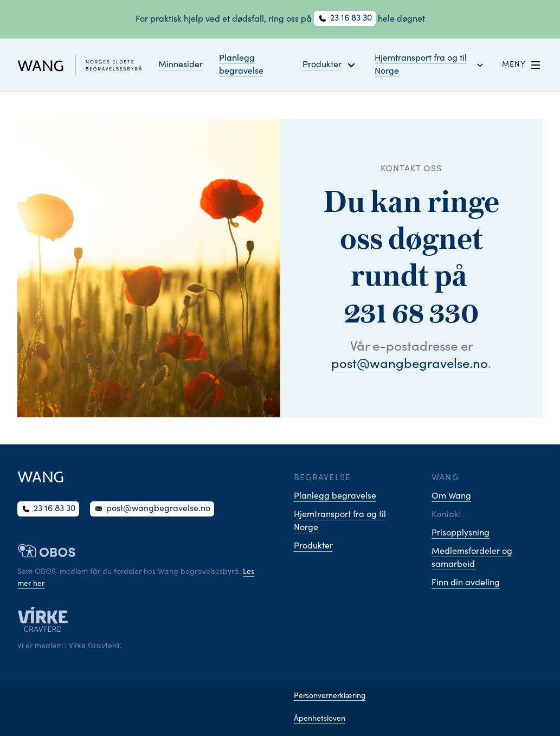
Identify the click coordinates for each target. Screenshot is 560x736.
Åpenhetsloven (320, 719)
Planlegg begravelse (241, 65)
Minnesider (181, 65)
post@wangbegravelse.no (410, 365)
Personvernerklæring (330, 696)
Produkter (313, 546)
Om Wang (451, 496)
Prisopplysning (461, 533)
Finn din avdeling (466, 583)
